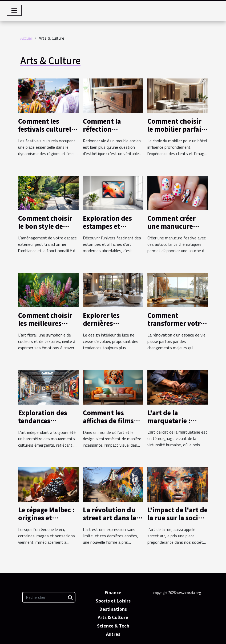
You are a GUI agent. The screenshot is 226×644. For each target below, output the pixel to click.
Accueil (26, 38)
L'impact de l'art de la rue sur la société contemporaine (177, 518)
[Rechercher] (49, 597)
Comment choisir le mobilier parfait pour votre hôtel (176, 129)
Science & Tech (113, 626)
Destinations (113, 609)
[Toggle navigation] (14, 10)
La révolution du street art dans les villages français (111, 518)
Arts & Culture (113, 617)
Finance (113, 592)
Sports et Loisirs (113, 601)
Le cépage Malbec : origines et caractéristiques (46, 518)
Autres (113, 634)
